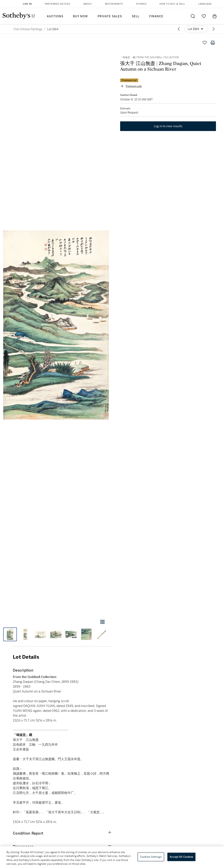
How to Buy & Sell (172, 4)
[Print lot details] (213, 43)
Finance (156, 16)
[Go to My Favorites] (204, 16)
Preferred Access (57, 4)
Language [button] (205, 4)
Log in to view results (168, 126)
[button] (56, 325)
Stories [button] (141, 4)
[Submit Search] (193, 16)
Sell (136, 16)
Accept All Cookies (181, 857)
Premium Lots (134, 86)
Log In (27, 4)
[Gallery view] (102, 622)
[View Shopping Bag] (215, 16)
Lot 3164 (53, 29)
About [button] (88, 4)
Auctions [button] (55, 16)
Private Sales (110, 16)
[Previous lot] (179, 29)
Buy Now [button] (80, 16)
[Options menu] (196, 29)
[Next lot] (214, 29)
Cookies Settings (151, 857)
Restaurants (114, 4)
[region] (112, 857)
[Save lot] (205, 43)
